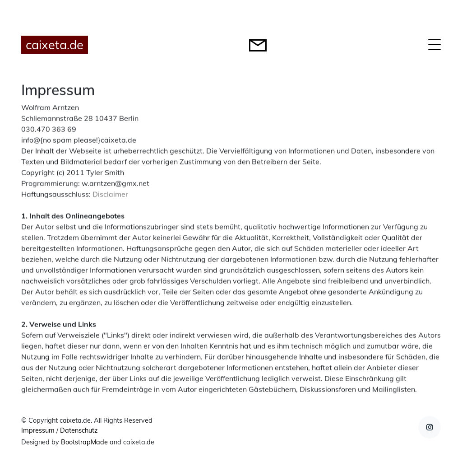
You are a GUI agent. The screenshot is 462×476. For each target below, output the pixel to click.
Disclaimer (110, 195)
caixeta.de (55, 45)
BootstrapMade (84, 442)
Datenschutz (79, 430)
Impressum (38, 430)
